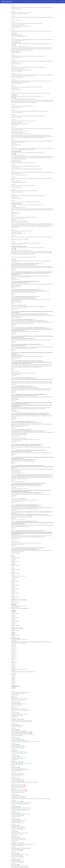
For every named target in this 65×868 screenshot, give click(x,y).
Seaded (62, 2)
